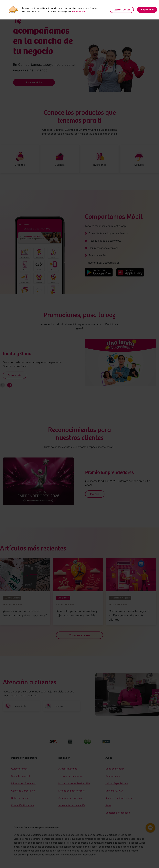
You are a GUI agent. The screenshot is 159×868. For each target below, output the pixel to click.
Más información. (80, 11)
